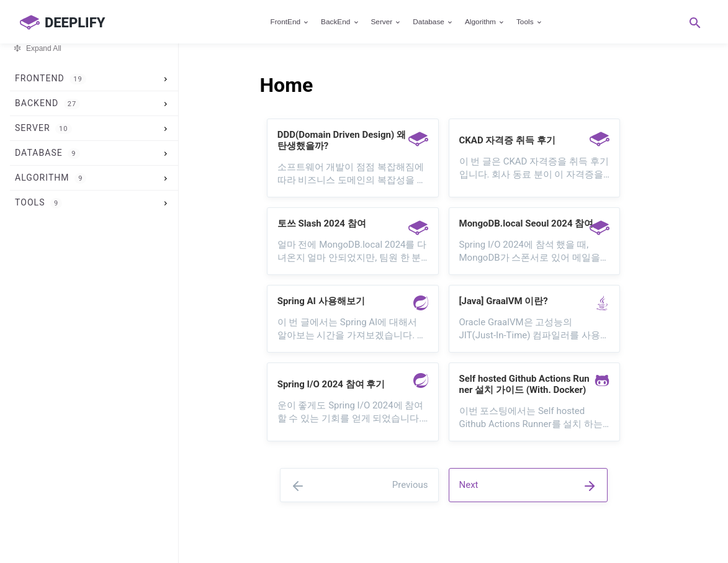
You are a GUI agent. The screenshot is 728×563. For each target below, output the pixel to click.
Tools (530, 22)
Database (433, 22)
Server (386, 22)
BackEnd (340, 22)
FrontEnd (290, 22)
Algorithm (485, 22)
